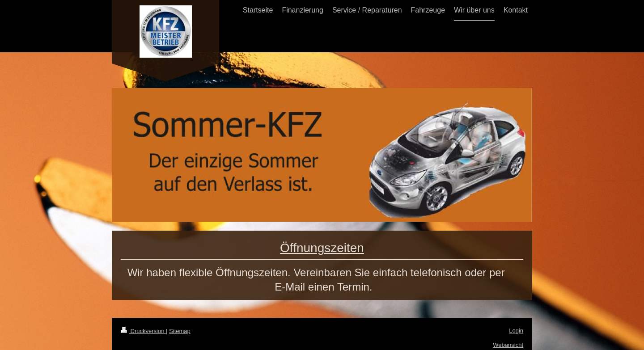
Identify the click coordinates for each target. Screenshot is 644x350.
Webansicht (508, 345)
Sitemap (180, 331)
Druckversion (143, 331)
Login (516, 331)
